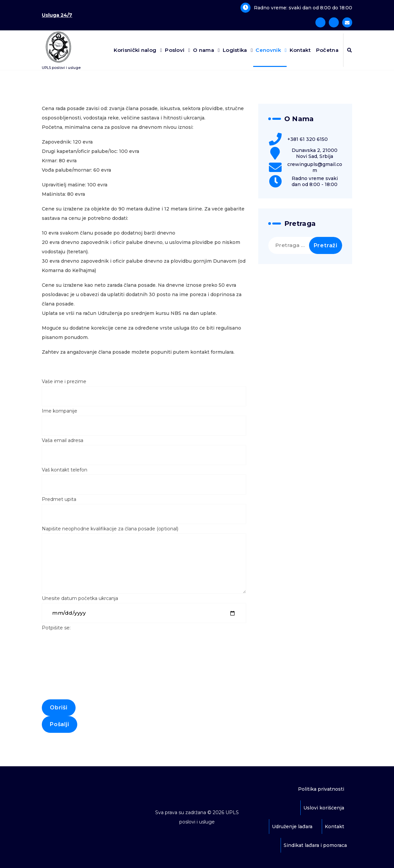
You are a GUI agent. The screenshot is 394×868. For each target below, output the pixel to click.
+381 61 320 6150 (308, 139)
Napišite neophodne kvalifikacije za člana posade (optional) (144, 560)
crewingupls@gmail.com (315, 167)
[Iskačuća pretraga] (350, 50)
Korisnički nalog (135, 50)
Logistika (235, 50)
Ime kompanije (144, 422)
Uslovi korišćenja (324, 808)
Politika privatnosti (321, 789)
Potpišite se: (144, 670)
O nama (204, 50)
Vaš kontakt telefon (144, 481)
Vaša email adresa (144, 451)
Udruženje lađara (292, 827)
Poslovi (175, 50)
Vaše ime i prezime (144, 392)
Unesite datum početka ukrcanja (144, 609)
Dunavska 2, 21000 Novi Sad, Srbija (315, 153)
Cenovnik (268, 50)
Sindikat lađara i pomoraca (315, 845)
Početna (327, 50)
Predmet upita (144, 510)
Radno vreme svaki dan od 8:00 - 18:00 (315, 181)
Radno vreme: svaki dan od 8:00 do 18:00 (303, 8)
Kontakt (300, 50)
